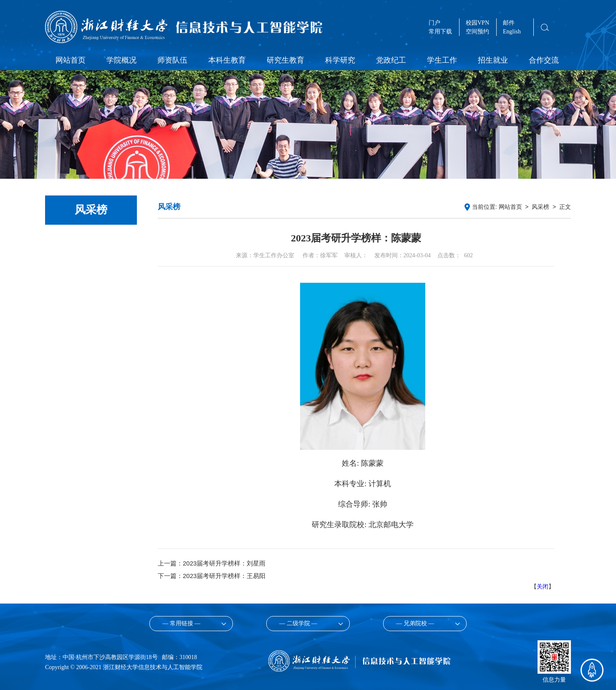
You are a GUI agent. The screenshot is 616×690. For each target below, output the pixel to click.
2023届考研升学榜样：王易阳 (224, 576)
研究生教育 (285, 60)
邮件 (509, 23)
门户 (434, 23)
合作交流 (544, 60)
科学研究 (340, 60)
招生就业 (493, 60)
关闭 (543, 586)
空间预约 (477, 32)
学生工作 (442, 60)
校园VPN (477, 23)
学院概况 (121, 60)
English (512, 32)
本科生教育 (227, 60)
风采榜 (540, 207)
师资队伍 (172, 60)
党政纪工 (391, 60)
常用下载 (440, 32)
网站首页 (71, 60)
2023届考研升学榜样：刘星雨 (224, 563)
